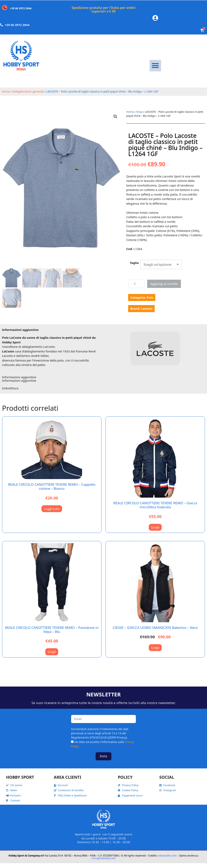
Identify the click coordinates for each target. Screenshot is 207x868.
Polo (150, 302)
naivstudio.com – (168, 860)
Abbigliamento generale (28, 96)
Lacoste (147, 313)
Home (6, 96)
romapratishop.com (104, 863)
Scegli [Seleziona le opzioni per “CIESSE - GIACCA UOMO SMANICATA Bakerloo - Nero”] (155, 652)
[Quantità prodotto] (136, 289)
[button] (155, 70)
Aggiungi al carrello (164, 289)
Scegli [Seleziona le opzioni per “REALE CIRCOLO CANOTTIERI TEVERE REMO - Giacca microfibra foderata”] (155, 532)
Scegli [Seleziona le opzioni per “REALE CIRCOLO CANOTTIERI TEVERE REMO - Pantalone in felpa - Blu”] (52, 656)
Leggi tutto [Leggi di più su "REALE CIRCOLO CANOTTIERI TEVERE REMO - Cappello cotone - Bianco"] (52, 513)
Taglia (134, 267)
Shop (139, 117)
